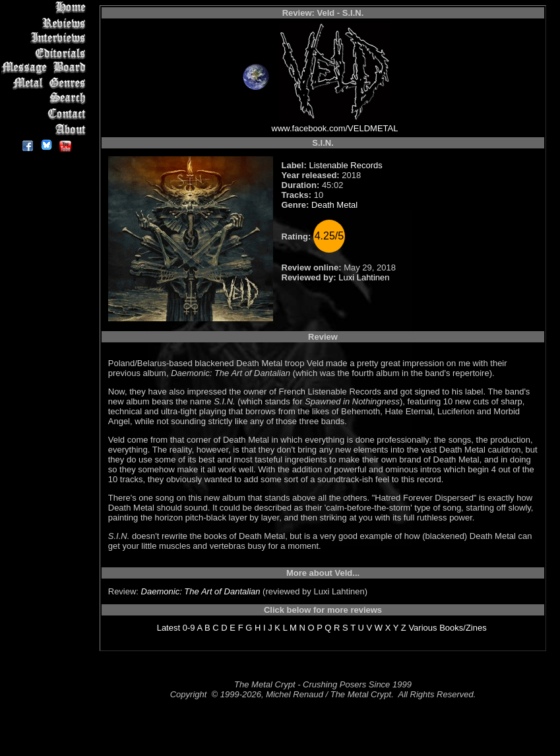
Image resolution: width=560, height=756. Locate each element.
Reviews (46, 23)
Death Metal (334, 205)
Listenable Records (345, 165)
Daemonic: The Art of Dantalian (201, 591)
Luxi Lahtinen (364, 277)
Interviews (46, 38)
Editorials (46, 53)
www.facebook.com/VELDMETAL (335, 128)
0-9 (189, 628)
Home (46, 8)
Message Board (46, 68)
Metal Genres (46, 83)
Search (46, 99)
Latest (169, 628)
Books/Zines (463, 628)
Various (422, 628)
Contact (46, 114)
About (46, 129)
